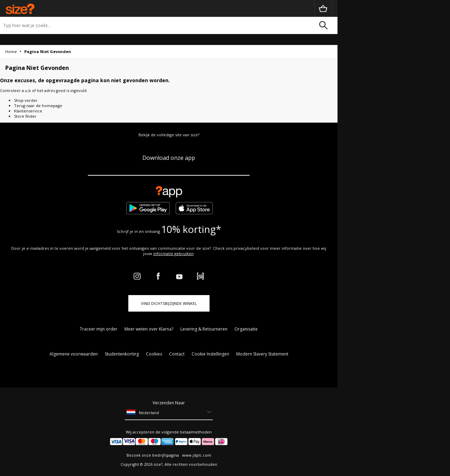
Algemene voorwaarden (74, 354)
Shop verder (26, 100)
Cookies (154, 354)
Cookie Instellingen (210, 354)
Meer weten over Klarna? (149, 329)
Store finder (25, 116)
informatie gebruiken (173, 253)
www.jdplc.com (196, 455)
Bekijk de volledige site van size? (169, 135)
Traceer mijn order (99, 329)
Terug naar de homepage (38, 106)
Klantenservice (28, 111)
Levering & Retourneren (204, 329)
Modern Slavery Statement (262, 354)
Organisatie (246, 329)
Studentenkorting (122, 354)
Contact (177, 354)
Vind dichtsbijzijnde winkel (169, 303)
